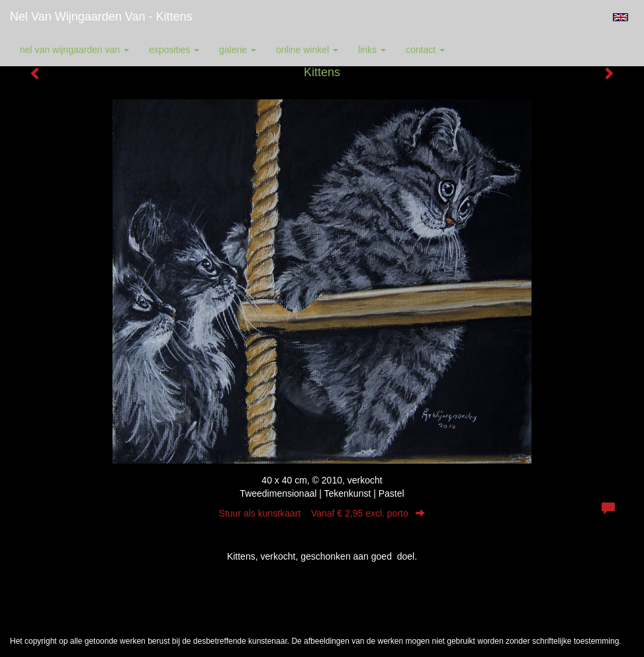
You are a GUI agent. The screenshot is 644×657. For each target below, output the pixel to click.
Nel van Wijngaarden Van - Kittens (101, 17)
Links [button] (372, 50)
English (621, 17)
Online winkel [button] (307, 50)
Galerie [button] (238, 50)
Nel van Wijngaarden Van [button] (74, 50)
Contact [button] (425, 50)
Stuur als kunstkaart (322, 513)
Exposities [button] (174, 50)
